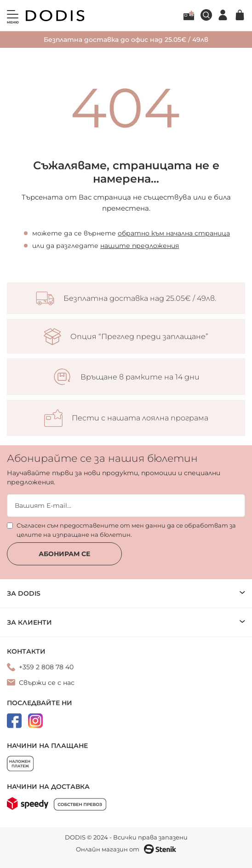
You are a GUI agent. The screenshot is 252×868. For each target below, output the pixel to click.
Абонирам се (64, 554)
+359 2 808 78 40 (46, 667)
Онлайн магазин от (126, 849)
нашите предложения (140, 246)
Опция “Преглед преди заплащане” (139, 337)
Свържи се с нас (47, 683)
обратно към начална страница (174, 233)
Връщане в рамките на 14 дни (140, 377)
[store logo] (55, 16)
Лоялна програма (189, 15)
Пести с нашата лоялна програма (140, 418)
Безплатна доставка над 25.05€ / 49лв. (140, 299)
